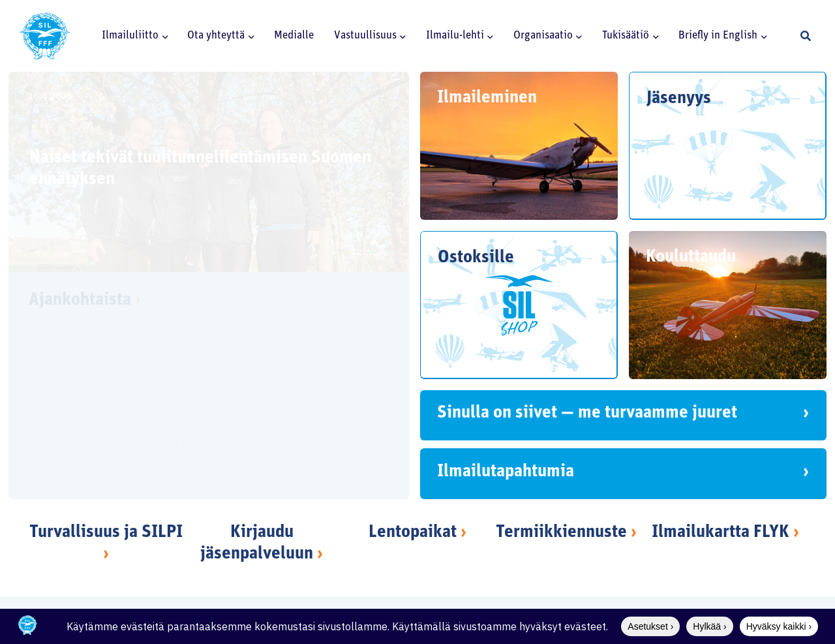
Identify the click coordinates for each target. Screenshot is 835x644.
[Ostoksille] (519, 305)
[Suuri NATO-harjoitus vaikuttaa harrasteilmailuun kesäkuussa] (198, 452)
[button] (163, 36)
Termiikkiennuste (561, 533)
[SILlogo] (45, 36)
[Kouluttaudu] (728, 305)
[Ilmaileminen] (519, 146)
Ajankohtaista (85, 300)
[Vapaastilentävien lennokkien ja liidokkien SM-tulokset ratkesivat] (198, 349)
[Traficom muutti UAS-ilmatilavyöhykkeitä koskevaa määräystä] (198, 401)
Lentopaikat (413, 533)
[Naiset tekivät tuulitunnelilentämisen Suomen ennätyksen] (209, 172)
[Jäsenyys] (728, 146)
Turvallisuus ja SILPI (106, 533)
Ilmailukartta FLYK (721, 533)
